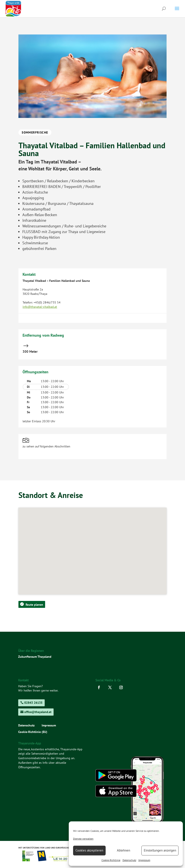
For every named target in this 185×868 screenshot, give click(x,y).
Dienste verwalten (83, 839)
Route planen (34, 605)
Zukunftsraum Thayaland (35, 657)
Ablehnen (124, 850)
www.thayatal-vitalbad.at (39, 316)
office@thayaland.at (38, 712)
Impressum (144, 860)
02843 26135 (33, 703)
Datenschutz (129, 860)
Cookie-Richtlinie (111, 860)
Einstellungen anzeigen (160, 850)
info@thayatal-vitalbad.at (40, 307)
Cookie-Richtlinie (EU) (33, 732)
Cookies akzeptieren (89, 850)
